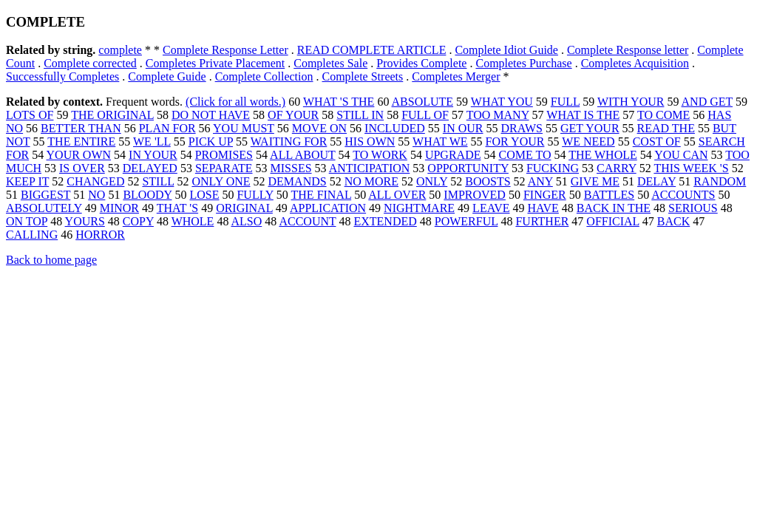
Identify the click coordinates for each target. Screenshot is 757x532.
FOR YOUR (515, 141)
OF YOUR (293, 115)
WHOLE (193, 221)
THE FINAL (322, 195)
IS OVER (82, 168)
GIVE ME (595, 181)
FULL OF (425, 115)
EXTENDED (385, 221)
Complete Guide (167, 76)
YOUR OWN (79, 155)
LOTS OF (30, 115)
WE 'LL (152, 141)
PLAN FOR (167, 128)
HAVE (543, 208)
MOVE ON (319, 128)
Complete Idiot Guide (506, 50)
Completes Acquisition (635, 63)
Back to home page (51, 260)
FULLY (255, 195)
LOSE (204, 195)
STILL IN (360, 115)
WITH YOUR (631, 102)
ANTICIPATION (370, 168)
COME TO (525, 155)
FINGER (545, 195)
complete (120, 50)
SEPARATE (224, 168)
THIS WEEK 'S (691, 168)
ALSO (247, 221)
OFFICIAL (612, 221)
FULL (565, 102)
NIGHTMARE (419, 208)
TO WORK (380, 155)
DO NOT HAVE (211, 115)
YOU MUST (244, 128)
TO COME (663, 115)
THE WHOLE (603, 155)
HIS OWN (370, 141)
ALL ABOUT (302, 155)
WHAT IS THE (583, 115)
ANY (540, 181)
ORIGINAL (244, 208)
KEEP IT (27, 181)
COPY (138, 221)
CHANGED (95, 181)
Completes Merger (456, 76)
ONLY (432, 181)
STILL (158, 181)
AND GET (707, 102)
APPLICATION (328, 208)
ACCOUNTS (683, 195)
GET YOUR (590, 128)
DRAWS (522, 128)
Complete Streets (363, 76)
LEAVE (491, 208)
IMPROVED (475, 195)
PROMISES (224, 155)
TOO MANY (498, 115)
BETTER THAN (81, 128)
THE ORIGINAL (112, 115)
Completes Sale (330, 63)
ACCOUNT (307, 221)
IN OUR (463, 128)
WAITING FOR (289, 141)
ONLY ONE (221, 181)
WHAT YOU (502, 102)
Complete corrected (90, 63)
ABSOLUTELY (44, 208)
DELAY (656, 181)
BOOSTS (488, 181)
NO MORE (371, 181)
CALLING (32, 235)
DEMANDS (298, 181)
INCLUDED (395, 128)
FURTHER (542, 221)
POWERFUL (466, 221)
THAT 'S (177, 208)
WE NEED (588, 141)
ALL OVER (397, 195)
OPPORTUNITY (468, 168)
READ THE (666, 128)
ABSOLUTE (423, 102)
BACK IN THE (614, 208)
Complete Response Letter (225, 50)
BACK (673, 221)
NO (96, 195)
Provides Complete (421, 63)
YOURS (85, 221)
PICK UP (211, 141)
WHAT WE (440, 141)
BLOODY (147, 195)
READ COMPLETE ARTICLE (372, 50)
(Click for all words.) (235, 102)
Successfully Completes (62, 76)
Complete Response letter (628, 50)
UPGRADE (453, 155)
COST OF (657, 141)
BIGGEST (45, 195)
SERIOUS (693, 208)
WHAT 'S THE (339, 102)
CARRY (617, 168)
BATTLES (609, 195)
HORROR (100, 235)
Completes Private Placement (215, 63)
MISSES (291, 168)
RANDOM (720, 181)
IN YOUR (153, 155)
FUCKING (553, 168)
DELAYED (150, 168)
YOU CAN (681, 155)
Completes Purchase (523, 63)
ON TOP (27, 221)
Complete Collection (264, 76)
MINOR (119, 208)
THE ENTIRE (81, 141)
